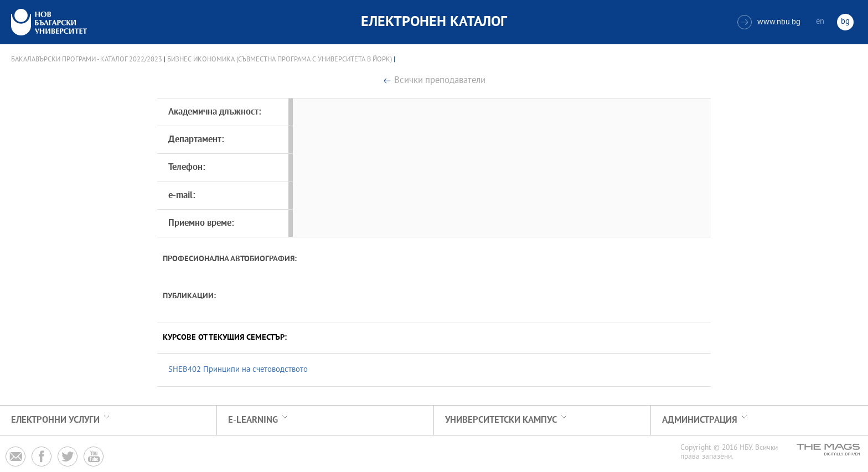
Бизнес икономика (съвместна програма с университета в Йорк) (280, 60)
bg (845, 22)
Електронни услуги (55, 420)
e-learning (253, 420)
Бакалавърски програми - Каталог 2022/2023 (87, 60)
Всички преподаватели (440, 81)
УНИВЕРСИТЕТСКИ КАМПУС (501, 420)
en (820, 22)
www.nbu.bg (769, 22)
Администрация (700, 420)
